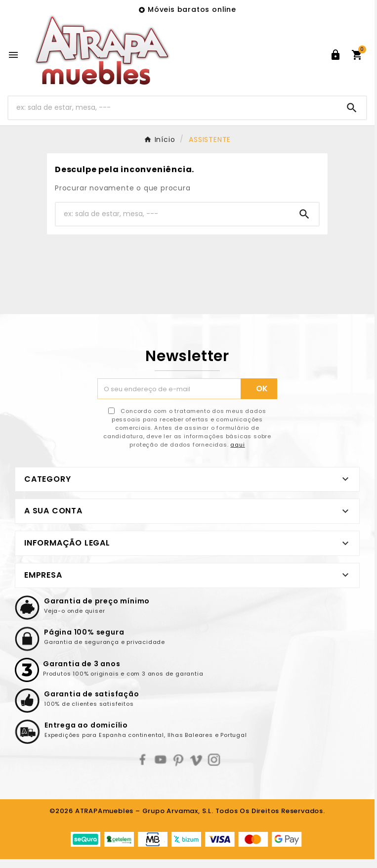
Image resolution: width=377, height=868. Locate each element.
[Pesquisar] (173, 108)
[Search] (352, 108)
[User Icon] (335, 55)
